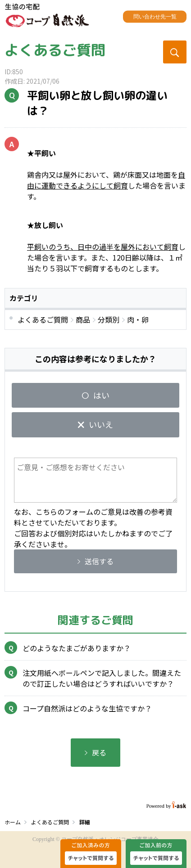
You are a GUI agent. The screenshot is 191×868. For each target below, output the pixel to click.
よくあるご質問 (55, 50)
